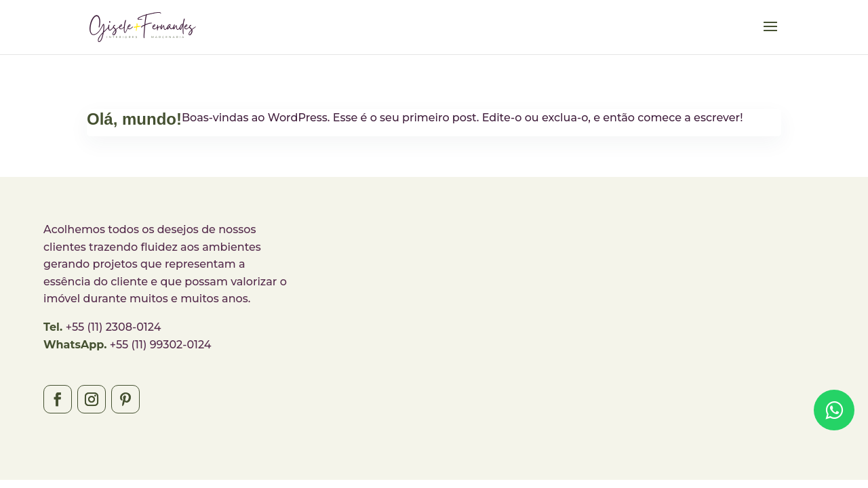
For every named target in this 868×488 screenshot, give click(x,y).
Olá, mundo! (134, 119)
